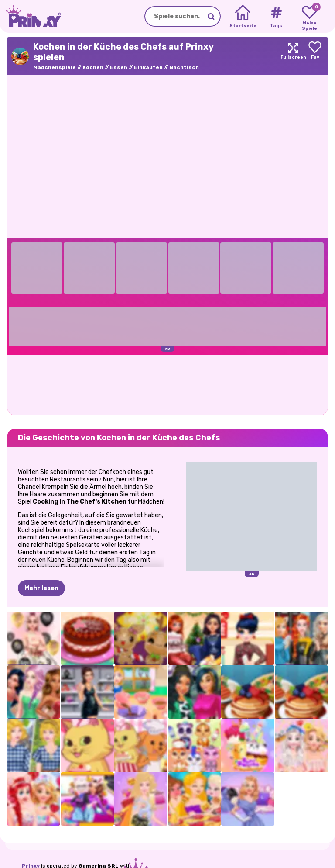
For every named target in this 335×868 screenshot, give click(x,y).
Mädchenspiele (55, 67)
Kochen (93, 67)
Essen (119, 67)
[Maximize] (293, 56)
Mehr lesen (41, 588)
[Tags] (276, 17)
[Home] (243, 17)
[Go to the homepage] (31, 16)
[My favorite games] (309, 17)
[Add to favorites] (315, 56)
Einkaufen (148, 67)
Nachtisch (184, 67)
